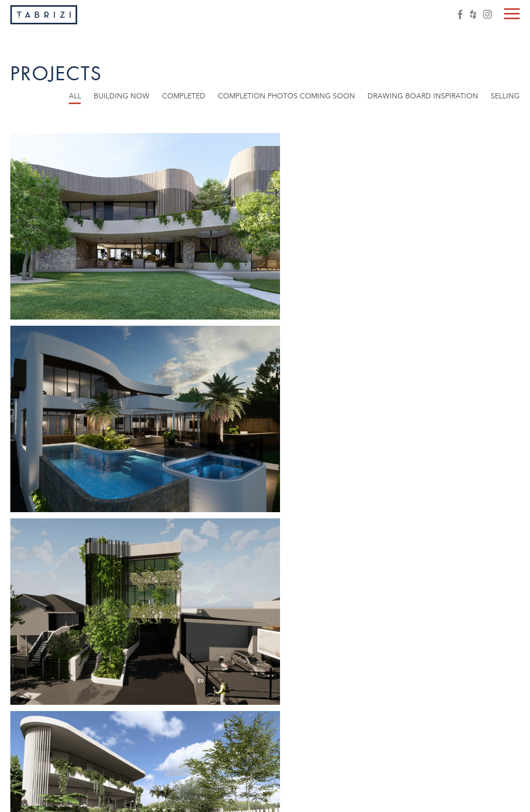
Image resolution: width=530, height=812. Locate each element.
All (75, 96)
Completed (184, 96)
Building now (122, 96)
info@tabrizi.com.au (428, 798)
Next (324, 747)
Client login (496, 798)
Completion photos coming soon (286, 96)
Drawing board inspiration (423, 96)
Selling (505, 96)
